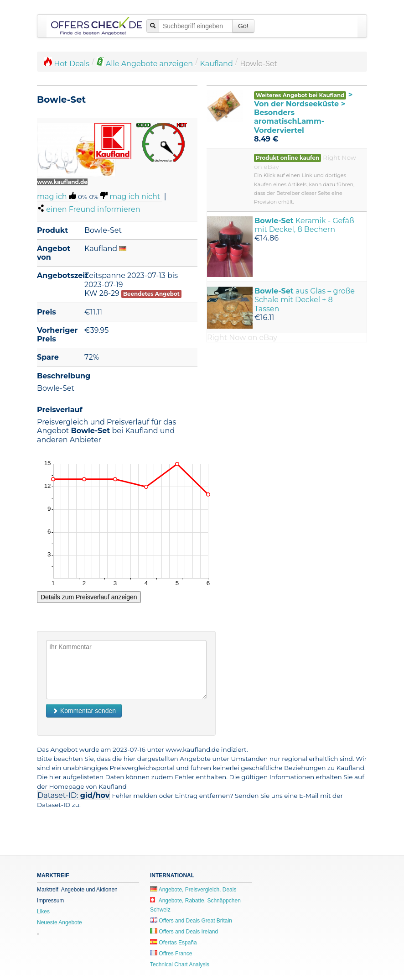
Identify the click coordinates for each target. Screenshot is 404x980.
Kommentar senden (84, 711)
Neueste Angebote (60, 922)
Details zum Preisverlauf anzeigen (89, 597)
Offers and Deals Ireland (184, 932)
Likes (43, 912)
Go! (243, 26)
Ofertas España (174, 943)
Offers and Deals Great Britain (191, 921)
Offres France (171, 954)
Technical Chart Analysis (180, 964)
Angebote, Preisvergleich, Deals (193, 890)
